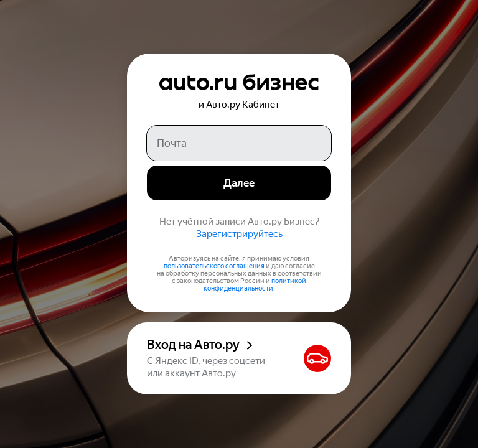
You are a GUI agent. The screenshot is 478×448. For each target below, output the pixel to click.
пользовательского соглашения (214, 266)
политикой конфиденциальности (255, 285)
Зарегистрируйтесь (239, 234)
